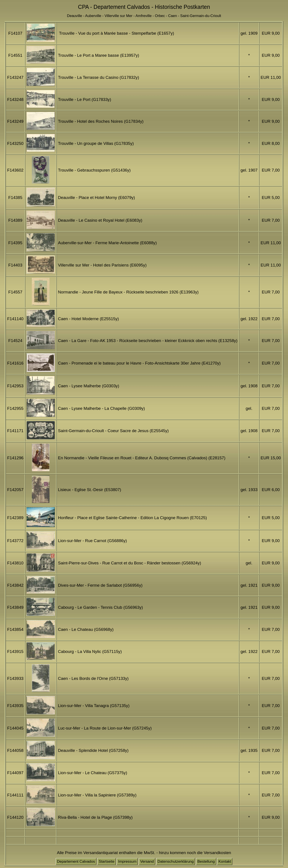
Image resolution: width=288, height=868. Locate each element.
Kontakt (225, 861)
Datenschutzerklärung (176, 861)
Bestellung (206, 861)
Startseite (106, 861)
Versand (147, 861)
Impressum (127, 861)
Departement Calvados (76, 861)
